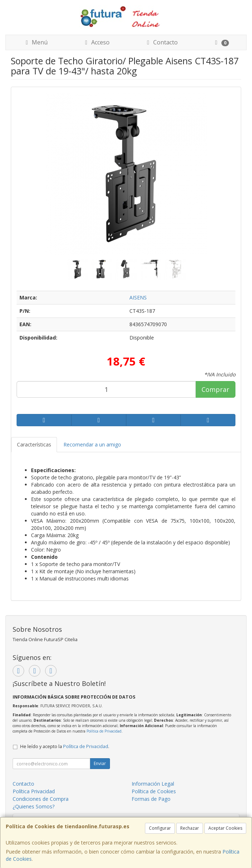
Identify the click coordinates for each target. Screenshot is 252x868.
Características (34, 444)
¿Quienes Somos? (34, 806)
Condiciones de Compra (41, 799)
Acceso (96, 42)
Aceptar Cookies (225, 828)
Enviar (100, 763)
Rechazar (190, 828)
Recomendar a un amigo (92, 444)
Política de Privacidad (104, 731)
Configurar (160, 828)
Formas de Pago (151, 799)
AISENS (138, 297)
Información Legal (153, 784)
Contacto (161, 42)
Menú (35, 42)
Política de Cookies (154, 791)
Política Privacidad (34, 791)
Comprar (215, 389)
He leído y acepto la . (65, 746)
